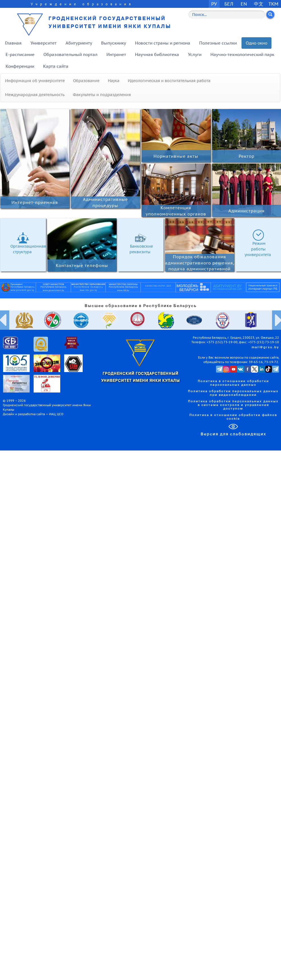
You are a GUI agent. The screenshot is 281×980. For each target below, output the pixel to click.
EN (244, 4)
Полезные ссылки (218, 43)
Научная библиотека (157, 54)
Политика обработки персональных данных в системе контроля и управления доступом (233, 405)
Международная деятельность (35, 95)
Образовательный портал (70, 54)
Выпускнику (114, 43)
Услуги (195, 54)
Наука (114, 81)
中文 (259, 4)
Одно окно (256, 43)
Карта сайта (56, 66)
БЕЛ (229, 4)
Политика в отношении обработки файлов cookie (233, 417)
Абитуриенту (79, 43)
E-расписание (20, 54)
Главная (13, 43)
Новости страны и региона (163, 43)
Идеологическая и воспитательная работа (169, 81)
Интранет (116, 54)
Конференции (20, 66)
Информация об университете (35, 81)
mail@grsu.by (265, 347)
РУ (214, 4)
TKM (273, 4)
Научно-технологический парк (242, 54)
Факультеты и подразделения (102, 95)
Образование (86, 81)
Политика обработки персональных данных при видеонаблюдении (233, 393)
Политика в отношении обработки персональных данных (233, 383)
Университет (44, 43)
